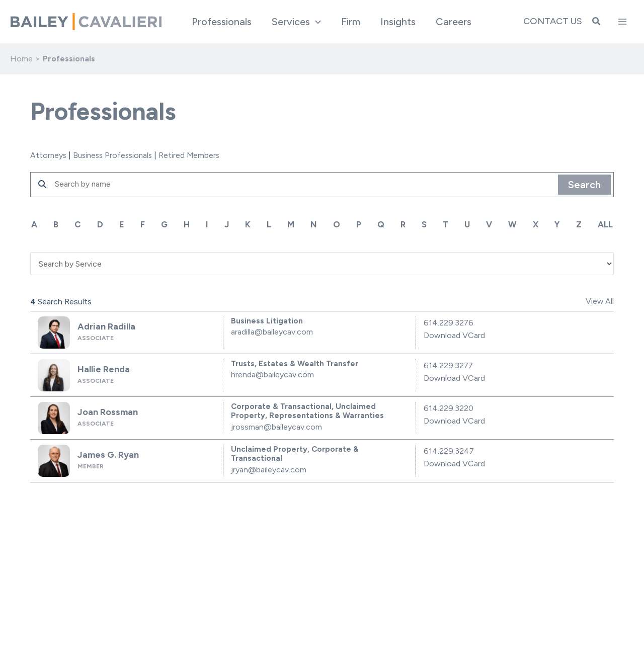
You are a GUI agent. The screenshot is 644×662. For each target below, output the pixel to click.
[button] (597, 22)
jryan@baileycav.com (269, 469)
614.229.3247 (449, 450)
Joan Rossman (105, 411)
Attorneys (49, 155)
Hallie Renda (101, 368)
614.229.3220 (449, 407)
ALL (607, 224)
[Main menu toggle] (622, 22)
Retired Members (195, 155)
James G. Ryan (106, 453)
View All (599, 301)
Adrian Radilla (104, 325)
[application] (315, 22)
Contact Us (553, 21)
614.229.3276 (449, 322)
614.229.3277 (448, 364)
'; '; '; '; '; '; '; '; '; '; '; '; (322, 262)
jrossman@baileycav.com (276, 426)
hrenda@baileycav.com (272, 374)
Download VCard (454, 335)
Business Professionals (116, 155)
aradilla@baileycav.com (272, 331)
